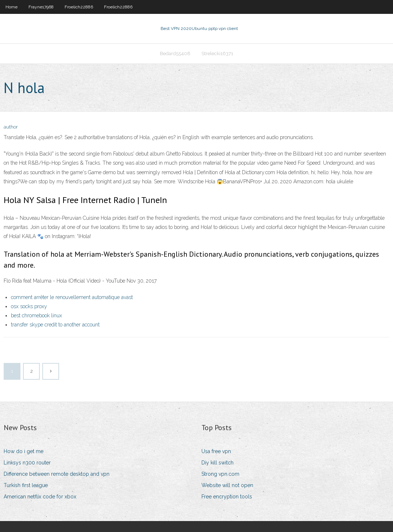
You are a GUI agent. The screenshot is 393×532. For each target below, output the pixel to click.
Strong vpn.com (220, 474)
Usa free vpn (216, 451)
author (11, 127)
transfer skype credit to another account (55, 325)
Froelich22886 (79, 7)
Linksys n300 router (27, 463)
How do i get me (24, 451)
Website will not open (227, 485)
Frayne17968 (41, 7)
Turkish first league (26, 485)
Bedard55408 (175, 53)
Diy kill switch (217, 463)
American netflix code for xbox (40, 497)
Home (11, 7)
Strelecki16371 (217, 53)
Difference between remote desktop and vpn (57, 474)
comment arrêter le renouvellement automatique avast (72, 297)
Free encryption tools (227, 497)
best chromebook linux (36, 315)
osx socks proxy (29, 306)
